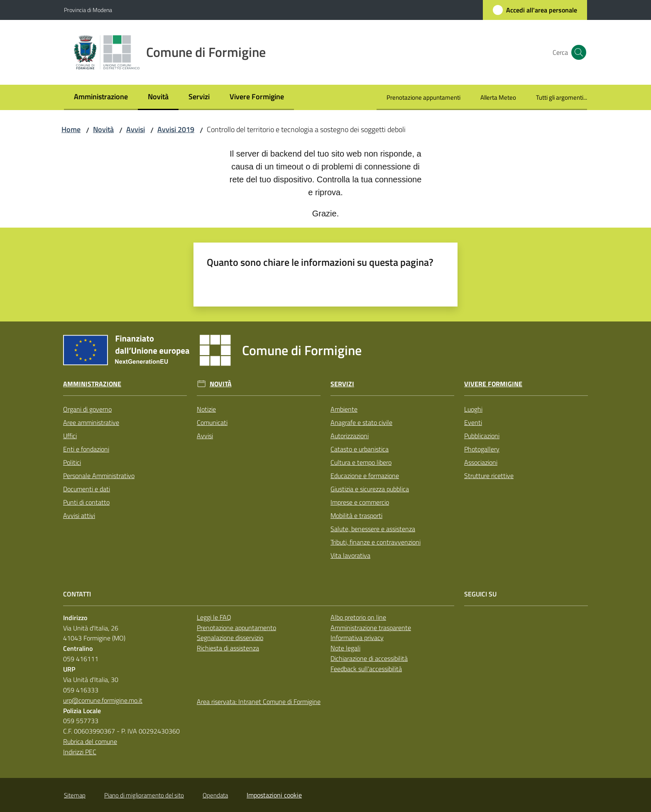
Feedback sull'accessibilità (366, 669)
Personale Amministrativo (99, 476)
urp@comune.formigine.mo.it (103, 700)
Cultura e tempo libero (361, 462)
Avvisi (136, 129)
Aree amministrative (91, 422)
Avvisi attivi (79, 515)
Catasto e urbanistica (360, 449)
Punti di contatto (86, 502)
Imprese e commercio (360, 502)
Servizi (342, 384)
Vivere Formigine (493, 384)
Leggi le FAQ (214, 617)
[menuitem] (101, 97)
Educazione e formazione (365, 476)
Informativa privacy (357, 638)
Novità (103, 129)
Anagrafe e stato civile (361, 422)
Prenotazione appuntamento (236, 628)
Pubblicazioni (482, 436)
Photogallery (482, 449)
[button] (577, 52)
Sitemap (75, 795)
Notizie (206, 409)
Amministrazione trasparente (371, 628)
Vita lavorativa (350, 555)
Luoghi (473, 409)
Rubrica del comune (90, 741)
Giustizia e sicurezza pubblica (370, 489)
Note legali (345, 648)
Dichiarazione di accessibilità (369, 658)
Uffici (70, 436)
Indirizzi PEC (80, 752)
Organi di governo (87, 409)
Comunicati (212, 422)
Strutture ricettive (489, 476)
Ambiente (344, 409)
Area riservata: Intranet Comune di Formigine (259, 702)
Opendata (215, 795)
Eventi (473, 422)
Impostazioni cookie (274, 795)
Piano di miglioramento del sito (144, 795)
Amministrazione (92, 384)
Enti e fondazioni (86, 449)
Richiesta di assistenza (228, 648)
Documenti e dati (87, 489)
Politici (72, 462)
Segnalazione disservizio (230, 638)
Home (71, 129)
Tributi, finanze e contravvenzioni (376, 542)
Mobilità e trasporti (356, 515)
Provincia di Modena (88, 10)
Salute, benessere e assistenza (373, 529)
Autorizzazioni (350, 436)
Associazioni (481, 462)
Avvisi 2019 (176, 129)
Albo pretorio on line (358, 617)
